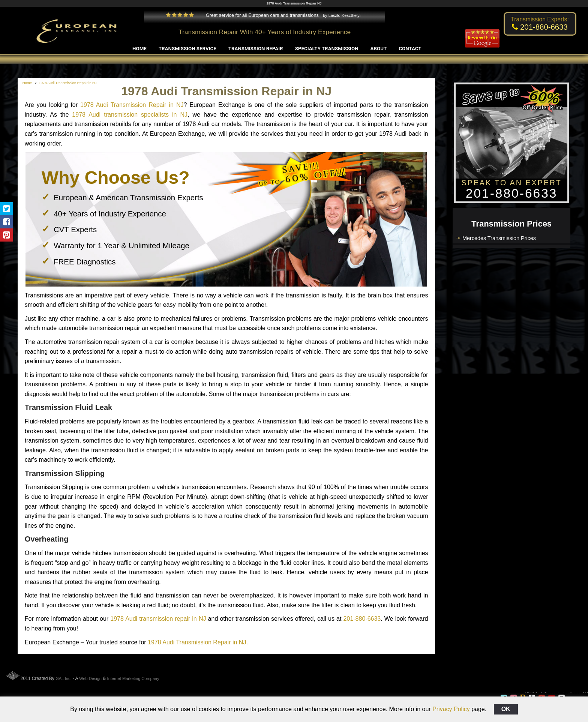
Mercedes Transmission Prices (499, 238)
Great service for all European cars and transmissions (242, 15)
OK (506, 709)
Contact (410, 49)
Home (139, 49)
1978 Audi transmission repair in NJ (158, 619)
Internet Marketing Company (133, 678)
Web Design (90, 678)
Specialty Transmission (327, 49)
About (379, 49)
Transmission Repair (256, 49)
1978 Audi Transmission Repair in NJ (132, 105)
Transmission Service (187, 49)
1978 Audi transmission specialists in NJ (130, 115)
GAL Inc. (63, 678)
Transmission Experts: (540, 19)
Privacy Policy (451, 709)
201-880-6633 (362, 619)
